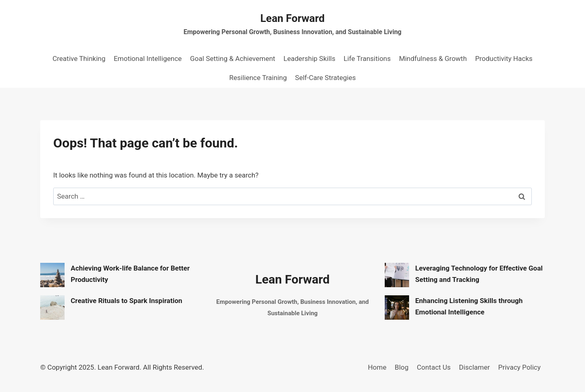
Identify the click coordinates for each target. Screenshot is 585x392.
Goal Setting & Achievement (233, 58)
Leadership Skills (310, 58)
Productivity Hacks (504, 58)
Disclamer (474, 367)
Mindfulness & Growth (433, 58)
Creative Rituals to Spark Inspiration (127, 301)
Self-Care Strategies (325, 78)
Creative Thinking (79, 58)
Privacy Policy (519, 367)
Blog (402, 367)
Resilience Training (258, 78)
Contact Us (434, 367)
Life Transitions (367, 58)
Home (377, 367)
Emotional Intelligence (148, 58)
